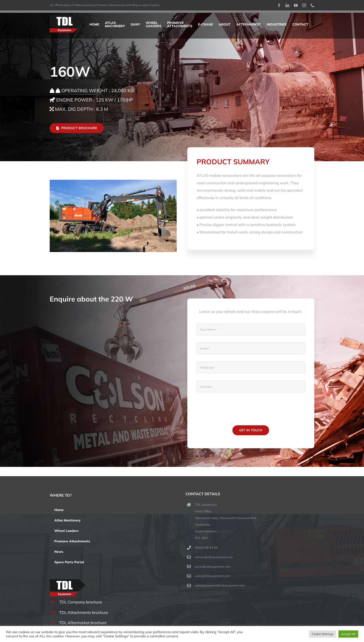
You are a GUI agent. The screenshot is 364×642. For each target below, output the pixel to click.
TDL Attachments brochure (84, 612)
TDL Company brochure (81, 602)
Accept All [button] (348, 634)
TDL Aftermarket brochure (83, 623)
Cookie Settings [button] (323, 634)
